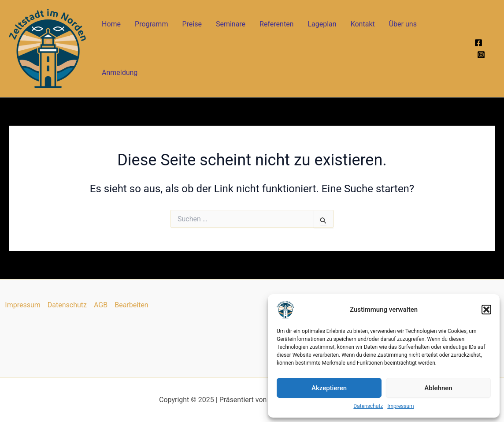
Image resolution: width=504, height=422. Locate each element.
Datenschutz (368, 406)
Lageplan (322, 24)
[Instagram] (481, 55)
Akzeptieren (329, 388)
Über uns (403, 24)
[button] (486, 310)
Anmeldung (120, 73)
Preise (192, 24)
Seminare (231, 24)
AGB (101, 305)
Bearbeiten (132, 305)
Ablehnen (438, 388)
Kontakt (363, 24)
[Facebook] (478, 43)
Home (111, 24)
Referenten (276, 24)
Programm (151, 24)
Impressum (400, 406)
